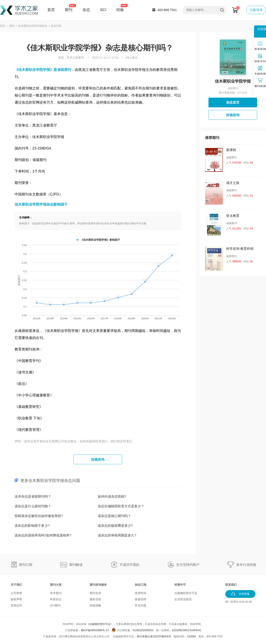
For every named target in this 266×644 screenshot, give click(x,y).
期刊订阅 (26, 565)
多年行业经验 (246, 565)
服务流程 (95, 599)
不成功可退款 (129, 565)
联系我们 (231, 585)
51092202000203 (143, 630)
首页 (51, 10)
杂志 (86, 10)
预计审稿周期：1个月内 (233, 93)
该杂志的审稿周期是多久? (117, 535)
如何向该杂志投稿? (112, 496)
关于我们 (16, 585)
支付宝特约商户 (188, 565)
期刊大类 (56, 585)
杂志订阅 (141, 585)
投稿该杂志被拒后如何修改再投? (39, 516)
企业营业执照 (183, 599)
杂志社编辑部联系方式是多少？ (121, 506)
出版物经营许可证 (186, 593)
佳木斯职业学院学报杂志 (33, 26)
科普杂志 (56, 599)
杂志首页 (233, 102)
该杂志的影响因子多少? (32, 526)
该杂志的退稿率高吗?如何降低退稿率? (43, 535)
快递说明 (141, 599)
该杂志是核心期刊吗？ (114, 516)
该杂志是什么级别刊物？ (33, 506)
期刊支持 (95, 593)
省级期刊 (233, 88)
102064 (191, 636)
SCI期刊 (55, 605)
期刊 (69, 10)
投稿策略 (95, 605)
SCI (103, 10)
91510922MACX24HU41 (187, 630)
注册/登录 (256, 10)
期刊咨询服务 (98, 585)
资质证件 (16, 605)
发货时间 (141, 593)
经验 (120, 10)
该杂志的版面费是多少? (115, 526)
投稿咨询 (98, 459)
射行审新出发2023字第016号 (154, 636)
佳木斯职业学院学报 (233, 81)
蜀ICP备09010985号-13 (95, 630)
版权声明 (16, 599)
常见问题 (141, 605)
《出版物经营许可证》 (100, 624)
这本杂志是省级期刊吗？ (33, 496)
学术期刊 (56, 593)
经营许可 (180, 585)
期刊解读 (76, 565)
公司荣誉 (16, 593)
